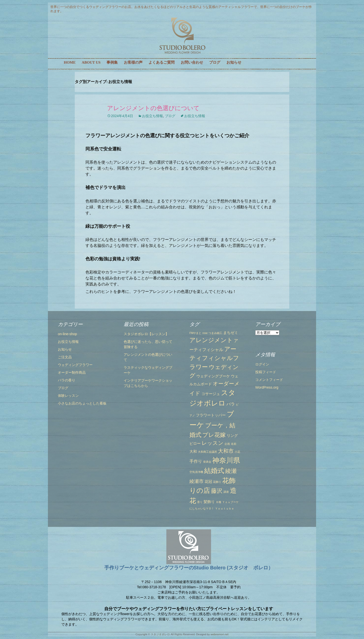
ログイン (262, 364)
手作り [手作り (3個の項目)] (196, 461)
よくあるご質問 (162, 62)
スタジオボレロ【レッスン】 (146, 334)
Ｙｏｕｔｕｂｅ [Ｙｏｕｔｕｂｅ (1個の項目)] (225, 508)
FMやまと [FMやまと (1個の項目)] (195, 333)
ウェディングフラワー (75, 365)
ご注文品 (65, 357)
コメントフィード (269, 380)
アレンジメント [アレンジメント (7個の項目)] (211, 340)
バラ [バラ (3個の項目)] (231, 404)
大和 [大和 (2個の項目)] (193, 452)
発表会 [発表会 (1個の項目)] (207, 462)
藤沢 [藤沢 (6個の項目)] (217, 491)
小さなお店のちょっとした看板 (82, 403)
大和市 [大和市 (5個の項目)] (226, 451)
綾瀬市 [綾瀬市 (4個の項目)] (197, 481)
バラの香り (67, 380)
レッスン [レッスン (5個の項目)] (213, 443)
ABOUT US (91, 62)
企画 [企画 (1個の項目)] (227, 444)
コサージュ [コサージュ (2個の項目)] (211, 394)
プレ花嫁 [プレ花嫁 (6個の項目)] (214, 435)
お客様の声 (133, 62)
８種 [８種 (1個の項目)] (218, 502)
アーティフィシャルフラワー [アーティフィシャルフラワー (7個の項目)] (214, 358)
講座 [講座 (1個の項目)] (226, 492)
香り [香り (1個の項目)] (200, 502)
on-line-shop (67, 334)
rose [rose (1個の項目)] (205, 333)
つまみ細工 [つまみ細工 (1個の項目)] (215, 333)
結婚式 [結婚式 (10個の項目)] (214, 471)
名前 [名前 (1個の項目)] (234, 444)
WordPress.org (267, 387)
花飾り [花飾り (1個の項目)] (217, 482)
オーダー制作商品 (72, 372)
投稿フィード (266, 372)
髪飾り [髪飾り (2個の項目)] (209, 502)
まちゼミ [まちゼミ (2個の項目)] (231, 333)
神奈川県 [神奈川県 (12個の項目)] (226, 460)
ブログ (215, 62)
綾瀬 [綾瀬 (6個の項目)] (231, 471)
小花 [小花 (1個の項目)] (237, 452)
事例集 (112, 62)
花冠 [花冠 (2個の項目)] (208, 482)
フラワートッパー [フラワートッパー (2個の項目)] (211, 415)
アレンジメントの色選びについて (153, 108)
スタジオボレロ (160, 634)
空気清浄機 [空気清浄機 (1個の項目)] (196, 472)
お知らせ (234, 62)
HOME (70, 62)
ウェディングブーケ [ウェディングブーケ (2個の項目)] (213, 376)
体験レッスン (68, 396)
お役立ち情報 (152, 116)
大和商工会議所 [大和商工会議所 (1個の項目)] (207, 452)
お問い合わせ (192, 62)
